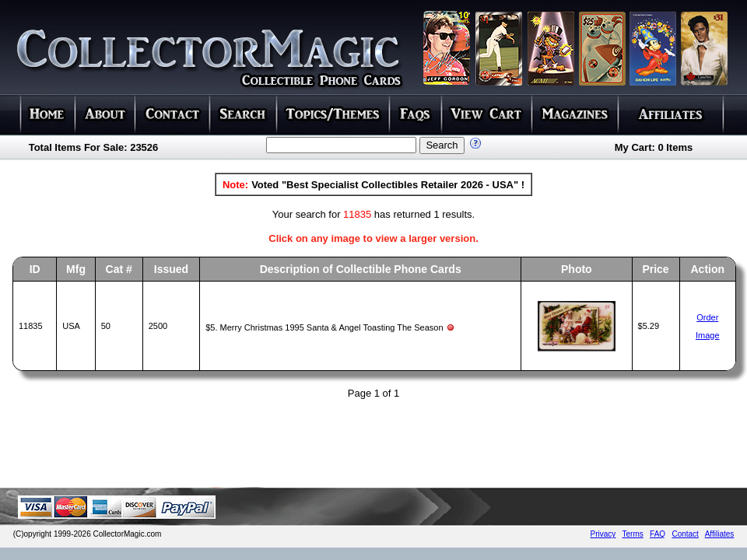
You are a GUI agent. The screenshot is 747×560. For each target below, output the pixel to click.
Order (707, 317)
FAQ (658, 534)
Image (708, 335)
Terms (633, 534)
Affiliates (720, 534)
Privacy (603, 534)
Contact (685, 534)
